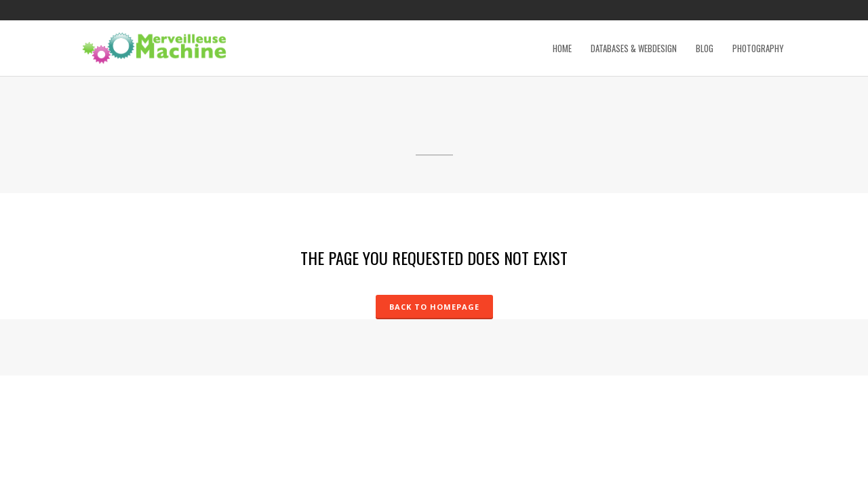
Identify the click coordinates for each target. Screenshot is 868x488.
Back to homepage (434, 307)
